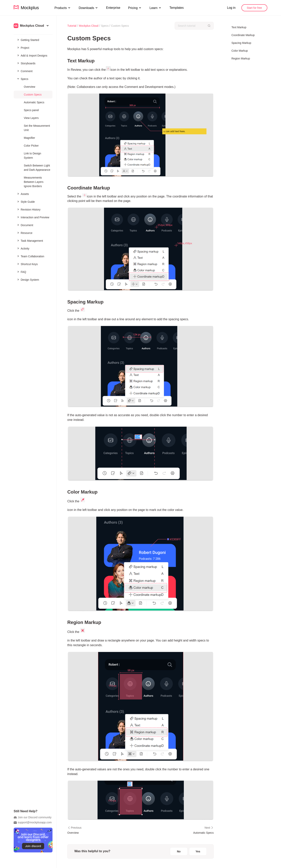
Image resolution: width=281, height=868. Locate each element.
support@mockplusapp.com (33, 823)
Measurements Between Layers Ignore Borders (34, 182)
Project (23, 48)
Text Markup (239, 27)
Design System (28, 280)
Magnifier (29, 138)
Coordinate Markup (243, 35)
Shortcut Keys (27, 264)
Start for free (254, 8)
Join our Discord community (33, 818)
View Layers (31, 118)
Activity (23, 248)
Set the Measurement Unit (37, 128)
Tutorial (72, 26)
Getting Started (28, 40)
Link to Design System (32, 156)
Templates (177, 8)
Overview (29, 87)
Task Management (30, 241)
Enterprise (113, 8)
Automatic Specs (34, 102)
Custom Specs (33, 95)
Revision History (28, 209)
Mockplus (26, 8)
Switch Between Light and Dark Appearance (37, 168)
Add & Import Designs (32, 55)
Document (25, 225)
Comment (25, 71)
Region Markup (241, 58)
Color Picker (31, 146)
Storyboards (26, 63)
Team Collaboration (30, 256)
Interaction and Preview (33, 217)
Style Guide (26, 202)
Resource (24, 233)
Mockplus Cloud (89, 26)
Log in (231, 8)
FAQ (21, 272)
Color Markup (240, 51)
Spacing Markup (241, 43)
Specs (22, 79)
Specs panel (31, 110)
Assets (23, 194)
